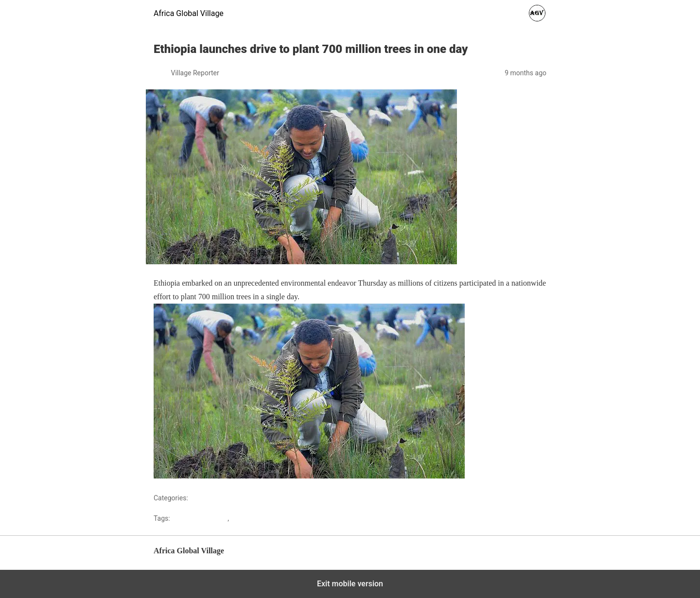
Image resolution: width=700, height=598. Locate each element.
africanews (247, 518)
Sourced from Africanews (505, 476)
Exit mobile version (350, 584)
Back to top (531, 555)
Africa (199, 498)
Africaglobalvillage (200, 518)
